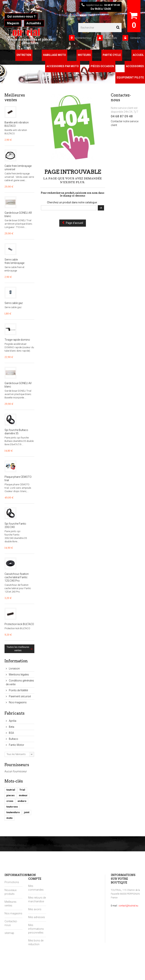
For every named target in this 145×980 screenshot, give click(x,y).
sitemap (9, 933)
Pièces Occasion (102, 66)
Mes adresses (37, 917)
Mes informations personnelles (36, 929)
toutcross (12, 807)
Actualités (34, 23)
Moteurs (84, 55)
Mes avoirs (35, 909)
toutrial (11, 790)
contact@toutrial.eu (128, 906)
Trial (22, 790)
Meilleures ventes (15, 98)
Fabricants (15, 713)
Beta (11, 727)
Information (16, 661)
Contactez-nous (84, 38)
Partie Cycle (112, 55)
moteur (23, 795)
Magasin (13, 23)
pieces (10, 795)
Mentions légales (19, 675)
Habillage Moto (54, 55)
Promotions (12, 882)
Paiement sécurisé (20, 696)
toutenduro (13, 812)
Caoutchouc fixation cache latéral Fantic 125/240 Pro (17, 577)
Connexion (135, 38)
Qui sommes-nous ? (21, 16)
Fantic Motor (16, 745)
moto (9, 818)
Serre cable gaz (14, 303)
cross (10, 801)
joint (27, 812)
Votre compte (110, 38)
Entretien (24, 55)
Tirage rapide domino (17, 340)
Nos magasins (17, 702)
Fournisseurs (17, 765)
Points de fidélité (18, 690)
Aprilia (12, 721)
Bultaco (13, 739)
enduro (22, 801)
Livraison (14, 669)
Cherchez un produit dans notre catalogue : (73, 202)
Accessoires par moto (63, 66)
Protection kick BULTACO (19, 624)
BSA (11, 733)
